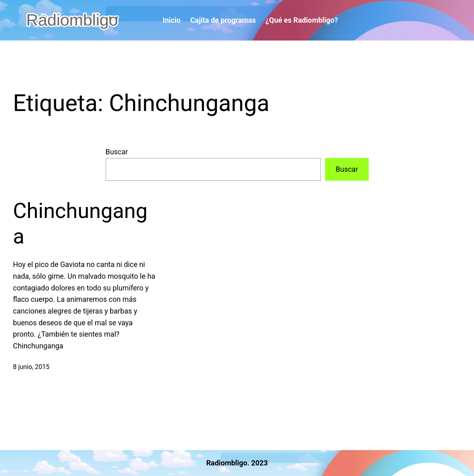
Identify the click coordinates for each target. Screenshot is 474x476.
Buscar (117, 152)
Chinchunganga (80, 223)
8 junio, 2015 (31, 367)
